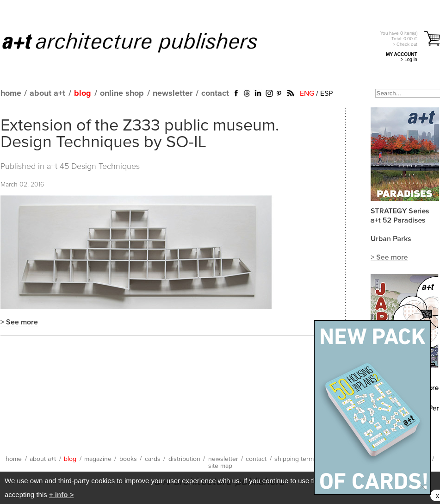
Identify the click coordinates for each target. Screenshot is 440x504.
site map (220, 466)
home (11, 93)
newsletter (173, 93)
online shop (122, 93)
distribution (184, 459)
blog (83, 93)
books (128, 459)
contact (215, 93)
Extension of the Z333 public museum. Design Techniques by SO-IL (140, 134)
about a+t (47, 93)
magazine (98, 459)
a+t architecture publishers (141, 42)
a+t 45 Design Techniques (93, 167)
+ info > (61, 495)
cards (153, 459)
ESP (326, 93)
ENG (307, 93)
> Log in (409, 59)
